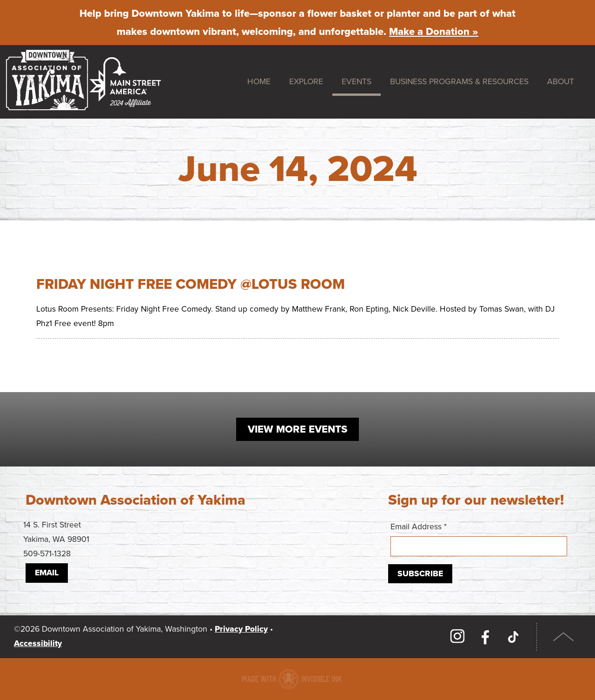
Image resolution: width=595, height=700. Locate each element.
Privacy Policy (241, 629)
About (561, 82)
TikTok (513, 637)
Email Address (479, 539)
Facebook (485, 637)
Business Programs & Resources (459, 82)
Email (47, 573)
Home (259, 82)
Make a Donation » (434, 32)
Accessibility (38, 643)
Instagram (457, 637)
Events (357, 82)
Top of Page (564, 637)
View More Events (297, 429)
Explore (306, 82)
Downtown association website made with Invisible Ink (292, 679)
